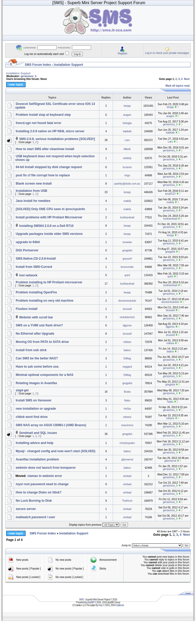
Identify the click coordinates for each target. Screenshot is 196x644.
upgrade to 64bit (28, 242)
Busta (127, 392)
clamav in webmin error (45, 476)
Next (187, 79)
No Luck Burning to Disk (34, 501)
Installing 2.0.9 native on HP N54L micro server (50, 131)
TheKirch (127, 501)
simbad (127, 476)
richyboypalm (127, 443)
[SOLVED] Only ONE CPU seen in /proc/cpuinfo (50, 209)
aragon (127, 115)
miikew (127, 342)
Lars (127, 140)
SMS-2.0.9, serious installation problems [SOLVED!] (57, 139)
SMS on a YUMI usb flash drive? (39, 325)
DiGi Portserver (27, 250)
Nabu (127, 401)
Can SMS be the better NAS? (37, 358)
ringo (127, 175)
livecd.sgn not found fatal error (39, 123)
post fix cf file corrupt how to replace (43, 175)
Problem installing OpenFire (36, 292)
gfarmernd (127, 460)
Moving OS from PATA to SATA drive (42, 342)
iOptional (119, 605)
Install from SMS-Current (34, 267)
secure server (26, 509)
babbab (127, 131)
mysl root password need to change (42, 484)
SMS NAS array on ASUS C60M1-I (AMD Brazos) (51, 425)
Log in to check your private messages (167, 53)
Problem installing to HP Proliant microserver (49, 282)
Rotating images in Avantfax (36, 383)
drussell (127, 309)
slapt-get (22, 390)
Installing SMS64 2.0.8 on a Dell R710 (46, 226)
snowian (127, 242)
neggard (127, 367)
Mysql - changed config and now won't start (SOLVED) (56, 451)
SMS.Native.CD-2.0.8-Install (36, 259)
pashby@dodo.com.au (127, 184)
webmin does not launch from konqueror (46, 468)
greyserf (127, 259)
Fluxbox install (27, 309)
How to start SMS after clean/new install (45, 149)
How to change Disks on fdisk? (39, 492)
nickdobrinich (127, 317)
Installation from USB (31, 191)
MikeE (127, 149)
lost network (28, 275)
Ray (100, 605)
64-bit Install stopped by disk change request (49, 167)
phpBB (91, 602)
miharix (127, 417)
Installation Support (69, 65)
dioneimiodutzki (127, 301)
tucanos (127, 167)
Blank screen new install (34, 184)
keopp (127, 106)
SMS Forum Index (38, 65)
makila (127, 201)
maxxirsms (127, 425)
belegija (127, 123)
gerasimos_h (29, 76)
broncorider (127, 267)
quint (127, 275)
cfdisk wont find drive (32, 417)
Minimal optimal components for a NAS (44, 375)
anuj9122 (170, 194)
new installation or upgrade (36, 409)
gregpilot (127, 250)
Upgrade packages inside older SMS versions (49, 234)
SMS (81, 600)
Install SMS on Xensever (34, 400)
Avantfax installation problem (37, 459)
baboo (127, 350)
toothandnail (127, 217)
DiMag (127, 358)
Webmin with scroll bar (36, 317)
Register (123, 53)
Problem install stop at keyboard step (43, 115)
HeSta (127, 409)
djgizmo (127, 325)
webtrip (127, 158)
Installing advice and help (35, 443)
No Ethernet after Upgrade (35, 334)
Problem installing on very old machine (44, 301)
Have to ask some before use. (38, 367)
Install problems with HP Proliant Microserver (49, 217)
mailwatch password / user (35, 517)
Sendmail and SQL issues (38, 433)
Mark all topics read (178, 86)
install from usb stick (31, 350)
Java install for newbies (33, 201)
